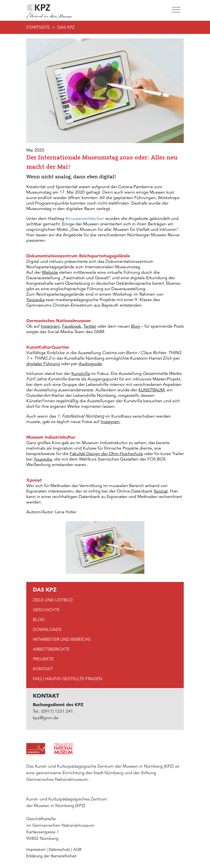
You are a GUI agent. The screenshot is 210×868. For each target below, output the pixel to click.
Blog (135, 326)
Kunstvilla (81, 374)
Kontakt (43, 669)
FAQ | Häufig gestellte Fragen (68, 679)
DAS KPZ (66, 27)
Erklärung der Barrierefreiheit (51, 856)
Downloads (47, 630)
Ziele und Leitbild (53, 600)
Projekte (43, 659)
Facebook (72, 326)
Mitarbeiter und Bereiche (62, 639)
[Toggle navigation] (176, 10)
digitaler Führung (43, 364)
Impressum (36, 849)
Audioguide (90, 364)
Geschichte (46, 610)
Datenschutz (59, 849)
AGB (77, 849)
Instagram (50, 326)
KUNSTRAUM (151, 390)
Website (50, 272)
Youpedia (35, 300)
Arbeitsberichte (51, 649)
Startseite (38, 27)
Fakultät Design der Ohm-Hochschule (106, 454)
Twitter (90, 326)
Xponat (161, 491)
